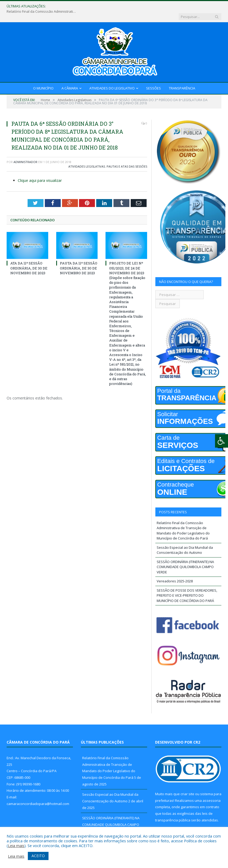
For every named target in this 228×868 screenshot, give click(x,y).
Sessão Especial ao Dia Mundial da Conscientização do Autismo (185, 540)
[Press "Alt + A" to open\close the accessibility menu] (222, 441)
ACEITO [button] (38, 856)
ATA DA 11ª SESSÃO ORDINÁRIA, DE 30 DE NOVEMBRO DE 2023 (29, 258)
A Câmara (70, 78)
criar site (187, 784)
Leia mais (16, 845)
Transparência (182, 78)
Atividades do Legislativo (112, 78)
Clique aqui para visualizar (40, 170)
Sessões (154, 78)
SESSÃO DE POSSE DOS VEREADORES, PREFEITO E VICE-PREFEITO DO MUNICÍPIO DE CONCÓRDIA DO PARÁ (187, 585)
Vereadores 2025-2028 (175, 571)
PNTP (177, 822)
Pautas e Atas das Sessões (127, 156)
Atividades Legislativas (87, 156)
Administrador (25, 152)
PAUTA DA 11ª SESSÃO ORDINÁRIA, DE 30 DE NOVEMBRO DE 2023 (79, 258)
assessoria (212, 790)
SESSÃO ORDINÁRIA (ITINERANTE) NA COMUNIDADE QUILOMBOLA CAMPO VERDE (185, 557)
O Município (43, 78)
